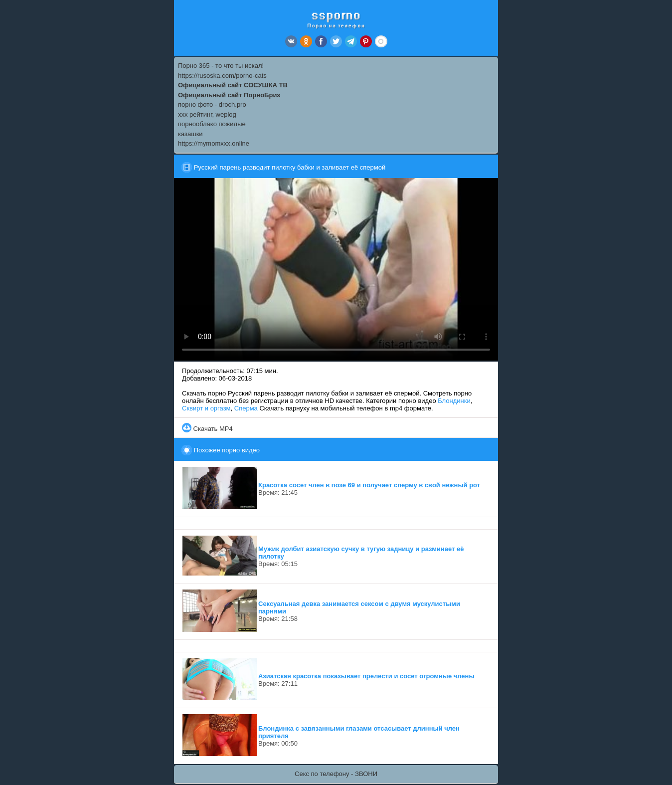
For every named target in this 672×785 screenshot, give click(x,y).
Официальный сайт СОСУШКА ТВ (233, 85)
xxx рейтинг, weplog (207, 114)
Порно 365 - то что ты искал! (221, 66)
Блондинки (454, 401)
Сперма (246, 408)
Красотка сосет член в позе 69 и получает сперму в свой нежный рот (369, 485)
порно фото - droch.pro (212, 104)
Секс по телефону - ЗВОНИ (336, 774)
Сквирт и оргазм (206, 408)
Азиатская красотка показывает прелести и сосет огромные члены (366, 676)
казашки (190, 134)
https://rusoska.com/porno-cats (222, 76)
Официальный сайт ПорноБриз (229, 95)
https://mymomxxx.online (214, 143)
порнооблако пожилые (212, 124)
